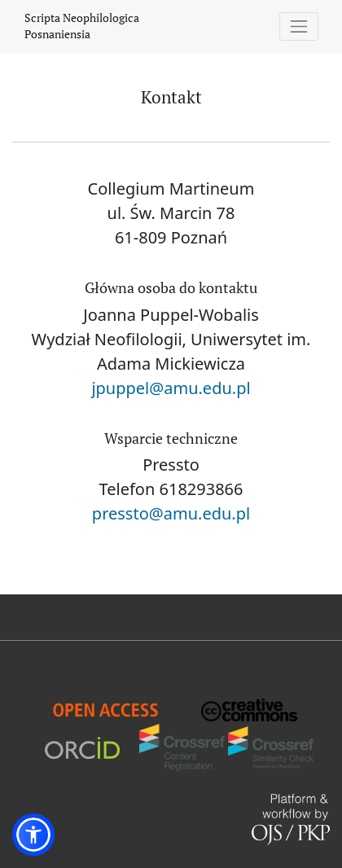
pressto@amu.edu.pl (171, 513)
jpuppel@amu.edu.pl (171, 388)
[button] (33, 835)
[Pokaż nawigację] (299, 26)
